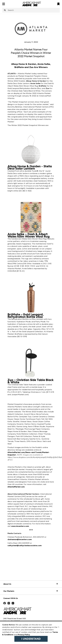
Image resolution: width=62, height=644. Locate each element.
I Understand (31, 639)
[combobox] (31, 10)
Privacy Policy (24, 635)
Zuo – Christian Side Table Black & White (30, 381)
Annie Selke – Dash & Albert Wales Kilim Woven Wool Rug (29, 235)
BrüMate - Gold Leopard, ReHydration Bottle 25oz (25, 316)
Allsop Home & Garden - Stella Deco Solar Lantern (30, 167)
